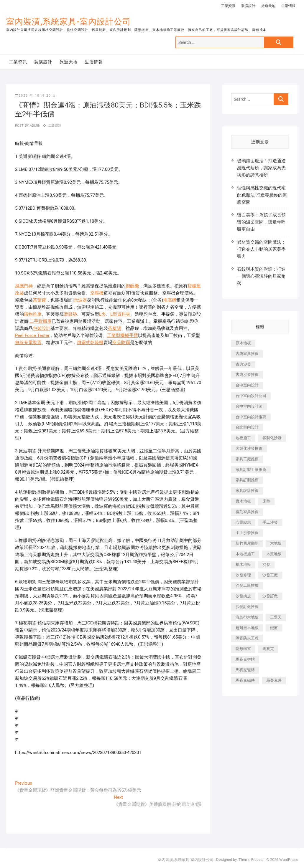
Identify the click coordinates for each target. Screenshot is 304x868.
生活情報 (288, 6)
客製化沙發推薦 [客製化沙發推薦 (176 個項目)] (249, 448)
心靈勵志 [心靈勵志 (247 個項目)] (243, 522)
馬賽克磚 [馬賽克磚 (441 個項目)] (274, 680)
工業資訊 (228, 6)
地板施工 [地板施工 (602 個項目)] (243, 438)
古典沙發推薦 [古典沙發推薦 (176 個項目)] (247, 375)
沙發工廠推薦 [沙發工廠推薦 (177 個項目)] (247, 585)
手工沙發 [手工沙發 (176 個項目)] (270, 522)
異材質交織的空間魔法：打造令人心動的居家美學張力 (261, 249)
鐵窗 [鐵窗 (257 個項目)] (274, 628)
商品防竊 (121, 343)
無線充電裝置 (28, 343)
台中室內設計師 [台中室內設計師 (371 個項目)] (249, 406)
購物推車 (33, 314)
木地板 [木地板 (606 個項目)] (276, 543)
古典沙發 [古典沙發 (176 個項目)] (243, 364)
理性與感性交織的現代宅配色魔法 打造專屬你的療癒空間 (262, 195)
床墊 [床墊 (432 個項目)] (266, 501)
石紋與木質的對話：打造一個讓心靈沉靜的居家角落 (261, 276)
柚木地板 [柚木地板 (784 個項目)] (243, 564)
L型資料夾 (120, 314)
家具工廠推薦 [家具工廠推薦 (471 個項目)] (247, 459)
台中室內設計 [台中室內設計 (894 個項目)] (247, 385)
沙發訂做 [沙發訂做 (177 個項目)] (270, 596)
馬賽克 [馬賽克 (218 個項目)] (268, 649)
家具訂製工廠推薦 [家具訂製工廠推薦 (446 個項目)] (251, 470)
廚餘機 (132, 286)
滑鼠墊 (70, 314)
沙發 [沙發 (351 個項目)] (266, 564)
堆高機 (170, 300)
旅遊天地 (268, 6)
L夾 (102, 314)
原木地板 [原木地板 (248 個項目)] (243, 343)
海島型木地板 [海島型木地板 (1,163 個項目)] (247, 617)
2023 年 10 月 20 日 (36, 96)
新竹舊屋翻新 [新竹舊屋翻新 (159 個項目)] (247, 543)
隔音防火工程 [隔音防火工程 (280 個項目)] (247, 638)
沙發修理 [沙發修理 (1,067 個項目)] (243, 575)
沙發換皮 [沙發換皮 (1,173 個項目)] (243, 596)
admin (35, 126)
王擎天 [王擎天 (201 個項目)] (276, 617)
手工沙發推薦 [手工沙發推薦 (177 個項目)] (247, 533)
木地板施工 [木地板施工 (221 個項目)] (245, 554)
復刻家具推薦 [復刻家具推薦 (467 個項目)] (247, 512)
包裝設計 (42, 328)
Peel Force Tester (32, 335)
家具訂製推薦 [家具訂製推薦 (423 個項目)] (247, 480)
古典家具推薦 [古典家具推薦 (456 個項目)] (247, 354)
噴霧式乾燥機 (90, 343)
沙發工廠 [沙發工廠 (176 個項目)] (270, 575)
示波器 (80, 300)
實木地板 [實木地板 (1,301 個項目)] (243, 501)
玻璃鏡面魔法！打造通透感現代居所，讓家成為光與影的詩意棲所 (261, 168)
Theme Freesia (251, 860)
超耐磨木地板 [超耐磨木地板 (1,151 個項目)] (247, 628)
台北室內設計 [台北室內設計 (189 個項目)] (247, 427)
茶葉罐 (39, 300)
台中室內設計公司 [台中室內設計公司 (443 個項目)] (251, 396)
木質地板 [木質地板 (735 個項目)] (274, 554)
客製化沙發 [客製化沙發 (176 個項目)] (272, 438)
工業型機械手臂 (123, 335)
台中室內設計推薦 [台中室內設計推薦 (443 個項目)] (251, 417)
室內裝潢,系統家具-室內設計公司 (69, 22)
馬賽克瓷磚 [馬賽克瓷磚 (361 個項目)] (245, 670)
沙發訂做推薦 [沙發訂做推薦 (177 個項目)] (247, 607)
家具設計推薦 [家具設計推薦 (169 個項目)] (247, 491)
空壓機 (97, 293)
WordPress (289, 860)
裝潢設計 (248, 6)
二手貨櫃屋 (41, 321)
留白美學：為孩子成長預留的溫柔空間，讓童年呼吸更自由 (261, 222)
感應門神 (24, 286)
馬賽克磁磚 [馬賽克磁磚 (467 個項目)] (245, 680)
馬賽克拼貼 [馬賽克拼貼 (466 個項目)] (245, 659)
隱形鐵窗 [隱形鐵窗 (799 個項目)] (243, 649)
